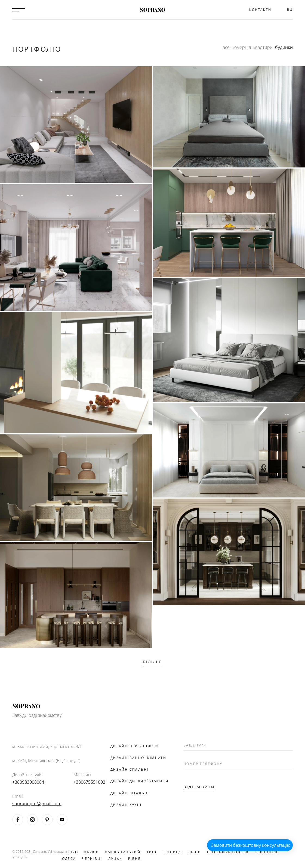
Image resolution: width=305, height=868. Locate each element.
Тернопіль (267, 852)
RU (290, 10)
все (226, 47)
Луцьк (115, 859)
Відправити (199, 787)
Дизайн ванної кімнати (138, 758)
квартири (263, 47)
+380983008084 (28, 782)
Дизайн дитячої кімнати (140, 781)
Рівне (134, 859)
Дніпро (70, 852)
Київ (151, 852)
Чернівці (92, 859)
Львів (195, 852)
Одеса (69, 859)
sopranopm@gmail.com (37, 804)
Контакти (260, 10)
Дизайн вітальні (130, 793)
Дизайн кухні (126, 805)
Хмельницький (123, 852)
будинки (284, 47)
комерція (242, 47)
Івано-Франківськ (228, 852)
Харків (91, 852)
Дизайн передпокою (135, 746)
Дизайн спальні (130, 769)
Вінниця (172, 852)
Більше (152, 662)
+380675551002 (89, 782)
